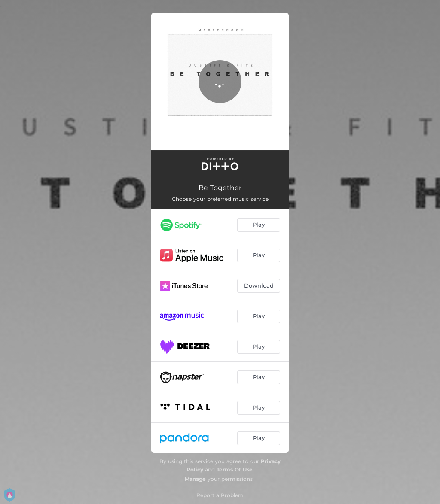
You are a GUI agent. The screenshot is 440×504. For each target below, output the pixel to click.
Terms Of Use (235, 469)
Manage (195, 479)
